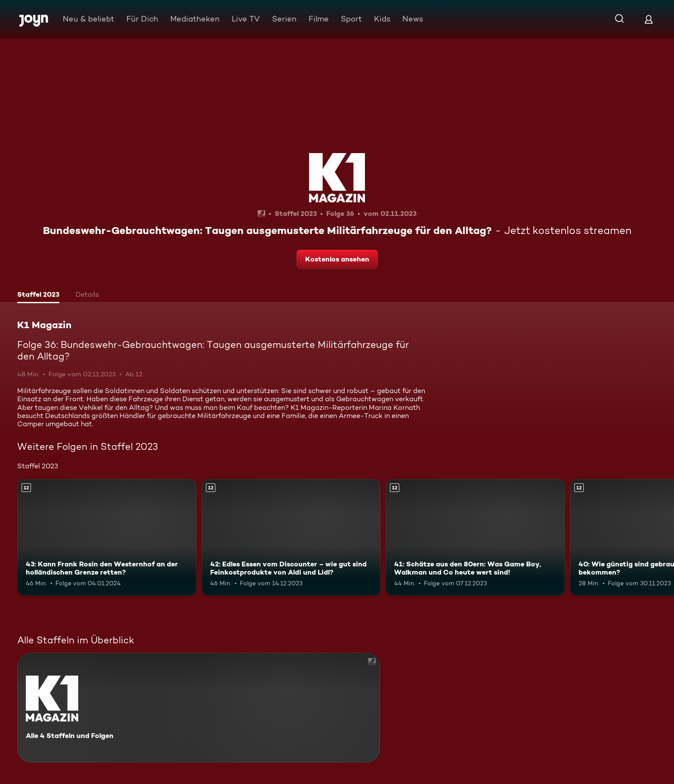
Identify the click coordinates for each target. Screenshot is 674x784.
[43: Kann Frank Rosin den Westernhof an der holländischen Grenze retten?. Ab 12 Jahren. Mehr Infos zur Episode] (107, 537)
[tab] (38, 295)
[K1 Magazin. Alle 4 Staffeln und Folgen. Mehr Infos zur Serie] (199, 708)
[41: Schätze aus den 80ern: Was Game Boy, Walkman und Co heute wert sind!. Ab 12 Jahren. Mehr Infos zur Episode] (475, 537)
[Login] (649, 19)
